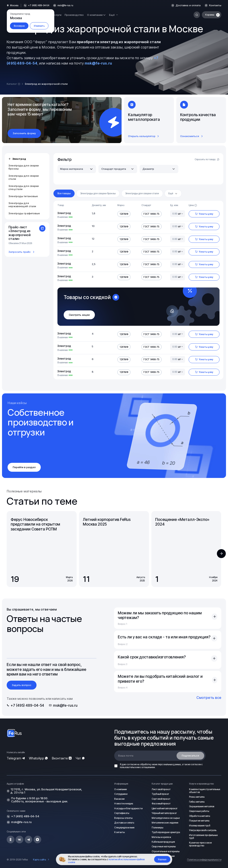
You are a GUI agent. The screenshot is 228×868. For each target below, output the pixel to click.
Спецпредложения (124, 828)
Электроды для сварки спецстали (24, 188)
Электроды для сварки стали (24, 177)
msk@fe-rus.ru (65, 5)
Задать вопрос (22, 685)
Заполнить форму (24, 133)
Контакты (215, 5)
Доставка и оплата (188, 5)
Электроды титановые (23, 196)
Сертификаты (122, 813)
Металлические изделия (165, 823)
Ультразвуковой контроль (203, 830)
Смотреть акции (79, 315)
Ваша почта (126, 756)
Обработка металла (199, 816)
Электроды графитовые (24, 213)
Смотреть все (209, 698)
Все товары (64, 193)
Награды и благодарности (128, 808)
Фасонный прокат (161, 803)
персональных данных (169, 764)
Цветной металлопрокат (165, 808)
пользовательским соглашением (137, 767)
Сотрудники (121, 794)
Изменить (39, 26)
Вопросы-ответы (123, 818)
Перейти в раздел (24, 467)
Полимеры (157, 828)
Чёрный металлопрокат (164, 813)
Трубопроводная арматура (166, 832)
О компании (120, 789)
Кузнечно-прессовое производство (200, 844)
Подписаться (190, 756)
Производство (74, 15)
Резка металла (197, 797)
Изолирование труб (200, 826)
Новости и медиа (124, 803)
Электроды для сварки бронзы (24, 167)
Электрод (17, 159)
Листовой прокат (161, 789)
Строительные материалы (166, 851)
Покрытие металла (199, 821)
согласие (132, 764)
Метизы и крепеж (161, 837)
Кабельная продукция (163, 842)
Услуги (57, 15)
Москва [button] (14, 5)
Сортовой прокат (161, 799)
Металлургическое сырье (166, 818)
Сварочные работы (199, 811)
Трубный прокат (160, 794)
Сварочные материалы (164, 846)
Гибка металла (197, 802)
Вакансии (119, 799)
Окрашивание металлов (202, 806)
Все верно (19, 26)
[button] (221, 554)
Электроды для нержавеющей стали (22, 205)
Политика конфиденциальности (204, 860)
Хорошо (162, 859)
